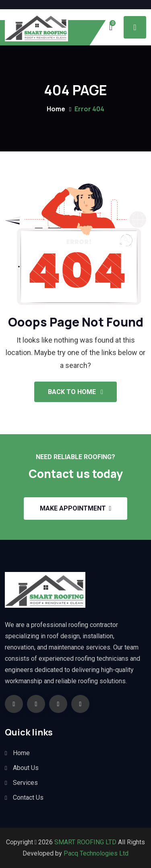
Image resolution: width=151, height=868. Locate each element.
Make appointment (76, 508)
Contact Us (28, 798)
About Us (26, 768)
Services (25, 783)
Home (56, 109)
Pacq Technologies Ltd (96, 853)
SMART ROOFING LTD (85, 842)
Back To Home (75, 392)
